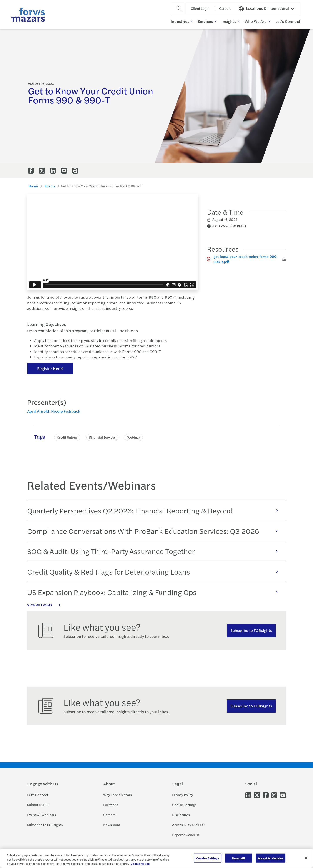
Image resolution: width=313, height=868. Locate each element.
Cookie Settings (184, 805)
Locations (111, 805)
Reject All (239, 858)
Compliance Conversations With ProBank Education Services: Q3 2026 (155, 531)
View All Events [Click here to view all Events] (46, 605)
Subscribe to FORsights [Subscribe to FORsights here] (251, 706)
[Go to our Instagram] (274, 795)
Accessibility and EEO (188, 825)
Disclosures (181, 815)
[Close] (306, 858)
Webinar (134, 437)
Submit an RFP (38, 805)
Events (50, 186)
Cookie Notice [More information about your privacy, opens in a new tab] (140, 864)
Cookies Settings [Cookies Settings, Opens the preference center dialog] (208, 858)
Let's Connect (38, 795)
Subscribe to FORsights (251, 630)
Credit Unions (67, 437)
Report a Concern (186, 835)
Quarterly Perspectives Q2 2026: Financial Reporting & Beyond (155, 510)
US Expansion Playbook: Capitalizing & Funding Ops (155, 592)
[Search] (179, 8)
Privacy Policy (183, 795)
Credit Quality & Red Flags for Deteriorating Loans (155, 571)
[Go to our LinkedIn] (248, 795)
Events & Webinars (42, 815)
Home (33, 186)
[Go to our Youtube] (283, 795)
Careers (225, 8)
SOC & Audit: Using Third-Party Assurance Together (155, 551)
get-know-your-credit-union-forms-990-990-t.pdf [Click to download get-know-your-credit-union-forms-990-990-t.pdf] (246, 259)
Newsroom (112, 825)
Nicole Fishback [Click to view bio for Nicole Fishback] (66, 411)
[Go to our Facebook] (266, 795)
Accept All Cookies (271, 858)
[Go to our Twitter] (257, 795)
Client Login (200, 8)
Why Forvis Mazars (117, 795)
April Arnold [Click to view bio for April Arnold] (38, 411)
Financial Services (102, 437)
